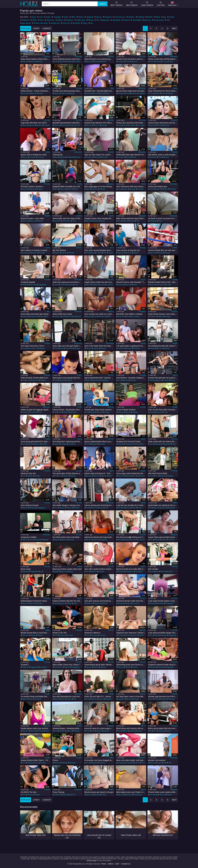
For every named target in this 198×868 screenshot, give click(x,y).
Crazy (102, 285)
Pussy (165, 62)
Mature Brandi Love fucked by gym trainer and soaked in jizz (99, 59)
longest (47, 28)
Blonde (40, 62)
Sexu (112, 248)
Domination (67, 221)
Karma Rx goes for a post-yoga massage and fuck (99, 728)
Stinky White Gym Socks (62, 314)
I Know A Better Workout (126, 410)
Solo (170, 763)
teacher (131, 17)
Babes (88, 93)
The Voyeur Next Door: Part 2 (32, 346)
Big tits (33, 62)
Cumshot (142, 93)
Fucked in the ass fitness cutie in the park (131, 59)
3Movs (175, 375)
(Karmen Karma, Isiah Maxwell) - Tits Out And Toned (131, 282)
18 (23, 380)
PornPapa (78, 56)
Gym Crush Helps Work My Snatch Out (99, 346)
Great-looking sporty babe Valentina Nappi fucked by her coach (99, 665)
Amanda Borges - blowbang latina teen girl (68, 728)
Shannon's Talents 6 (92, 633)
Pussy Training (58, 792)
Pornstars (141, 125)
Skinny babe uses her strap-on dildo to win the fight (68, 218)
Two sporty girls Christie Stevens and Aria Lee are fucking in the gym (68, 473)
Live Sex (161, 4)
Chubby (25, 412)
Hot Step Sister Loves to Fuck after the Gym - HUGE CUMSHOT (131, 697)
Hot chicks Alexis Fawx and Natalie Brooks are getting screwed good (68, 537)
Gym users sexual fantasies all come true (99, 250)
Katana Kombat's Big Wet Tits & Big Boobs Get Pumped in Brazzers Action (68, 601)
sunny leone (159, 20)
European (72, 444)
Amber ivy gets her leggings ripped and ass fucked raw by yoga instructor (36, 410)
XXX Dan (142, 56)
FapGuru (142, 694)
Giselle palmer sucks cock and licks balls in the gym (36, 728)
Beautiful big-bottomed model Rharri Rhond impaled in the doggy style (68, 123)
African (121, 285)
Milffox (48, 152)
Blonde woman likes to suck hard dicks (36, 633)
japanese (106, 20)
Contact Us (126, 864)
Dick (138, 221)
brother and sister (41, 23)
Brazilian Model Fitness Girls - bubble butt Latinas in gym (163, 282)
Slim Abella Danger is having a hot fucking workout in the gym (68, 505)
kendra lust (55, 23)
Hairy (62, 348)
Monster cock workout (157, 760)
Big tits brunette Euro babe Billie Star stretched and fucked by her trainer (131, 569)
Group (111, 253)
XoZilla (48, 88)
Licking (158, 62)
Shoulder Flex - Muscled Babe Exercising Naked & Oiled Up (99, 91)
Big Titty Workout (59, 250)
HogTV (143, 280)
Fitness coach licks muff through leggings (163, 59)
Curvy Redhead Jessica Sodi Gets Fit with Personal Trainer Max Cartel (68, 59)
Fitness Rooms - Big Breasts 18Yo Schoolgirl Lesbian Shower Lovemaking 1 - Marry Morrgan (68, 410)
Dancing (103, 635)
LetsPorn (47, 56)
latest (36, 28)
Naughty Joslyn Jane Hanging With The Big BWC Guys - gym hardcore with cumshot (99, 218)
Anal (128, 62)
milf (168, 20)
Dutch (137, 763)
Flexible (47, 125)
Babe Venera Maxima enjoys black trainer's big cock (131, 218)
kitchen (150, 17)
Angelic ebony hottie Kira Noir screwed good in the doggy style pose (99, 282)
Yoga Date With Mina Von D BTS (34, 123)
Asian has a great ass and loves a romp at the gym (68, 282)
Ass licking (26, 93)
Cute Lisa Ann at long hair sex (128, 250)
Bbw (56, 157)
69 (151, 317)
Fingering (104, 540)
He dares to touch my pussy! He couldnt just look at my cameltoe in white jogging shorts (163, 218)
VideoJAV (142, 630)
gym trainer (26, 23)
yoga (34, 17)
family (35, 20)
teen (42, 20)
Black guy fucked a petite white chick (67, 569)
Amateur (121, 62)
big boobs (117, 20)
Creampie (130, 763)
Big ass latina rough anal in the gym (130, 91)
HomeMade (110, 343)
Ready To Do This (60, 633)
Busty (102, 93)
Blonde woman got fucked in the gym (99, 792)
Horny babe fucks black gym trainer (35, 314)
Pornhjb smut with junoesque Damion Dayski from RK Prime (68, 91)
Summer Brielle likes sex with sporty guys (163, 250)
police (85, 23)
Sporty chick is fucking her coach (34, 155)
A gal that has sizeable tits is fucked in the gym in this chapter (131, 505)
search (103, 4)
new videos (132, 4)
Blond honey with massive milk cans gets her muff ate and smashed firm (131, 728)
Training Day (58, 155)
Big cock (26, 62)
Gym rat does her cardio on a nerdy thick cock (99, 314)
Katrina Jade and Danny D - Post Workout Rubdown (99, 473)
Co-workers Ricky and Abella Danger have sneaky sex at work (36, 697)
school (172, 17)
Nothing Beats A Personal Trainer (34, 601)
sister (66, 17)
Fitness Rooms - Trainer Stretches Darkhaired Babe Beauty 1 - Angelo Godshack (36, 91)
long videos (147, 4)
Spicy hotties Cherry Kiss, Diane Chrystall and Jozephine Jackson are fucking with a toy (68, 665)
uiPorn (143, 726)
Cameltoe (153, 221)
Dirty (110, 476)
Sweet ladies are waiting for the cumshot (163, 505)
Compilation (90, 253)
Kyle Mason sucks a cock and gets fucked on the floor (163, 155)
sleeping (90, 17)
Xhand (175, 88)
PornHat (79, 88)
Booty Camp (26, 569)
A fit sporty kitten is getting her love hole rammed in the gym (131, 346)
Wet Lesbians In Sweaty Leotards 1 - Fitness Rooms (36, 250)
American (153, 157)
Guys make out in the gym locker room (68, 346)
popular (26, 28)
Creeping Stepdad (28, 282)
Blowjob (69, 62)
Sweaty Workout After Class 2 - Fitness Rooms (36, 760)
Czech (99, 253)
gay (165, 17)
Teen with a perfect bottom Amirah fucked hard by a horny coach (99, 569)
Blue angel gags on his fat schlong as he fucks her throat (99, 187)
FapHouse (78, 311)
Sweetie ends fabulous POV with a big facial (99, 123)
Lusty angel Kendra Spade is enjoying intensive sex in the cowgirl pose (163, 601)
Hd (163, 285)
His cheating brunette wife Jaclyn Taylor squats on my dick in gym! (163, 346)
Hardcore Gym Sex (28, 473)
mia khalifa (137, 20)
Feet (64, 317)
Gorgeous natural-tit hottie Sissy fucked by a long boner (163, 665)
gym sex (148, 20)
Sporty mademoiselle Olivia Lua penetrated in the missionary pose (99, 442)
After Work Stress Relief (158, 473)
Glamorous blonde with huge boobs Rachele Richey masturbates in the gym (99, 537)
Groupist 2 (25, 665)
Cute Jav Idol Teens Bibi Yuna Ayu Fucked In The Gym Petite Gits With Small (163, 410)
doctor (81, 17)
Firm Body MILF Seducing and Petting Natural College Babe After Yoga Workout (68, 442)
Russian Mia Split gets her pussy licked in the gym (163, 378)
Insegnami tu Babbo (29, 537)
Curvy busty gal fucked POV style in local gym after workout (36, 442)
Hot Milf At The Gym (29, 792)
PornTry (111, 630)
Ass (56, 62)
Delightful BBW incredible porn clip (66, 187)
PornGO (111, 152)
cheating (141, 17)
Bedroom (89, 603)
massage (57, 17)
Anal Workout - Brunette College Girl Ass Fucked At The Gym (131, 378)
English (172, 4)
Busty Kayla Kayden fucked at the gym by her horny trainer (36, 59)
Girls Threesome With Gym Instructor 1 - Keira (131, 187)
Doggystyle (42, 285)
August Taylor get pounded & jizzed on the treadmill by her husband (163, 537)
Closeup (95, 635)
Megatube (142, 216)
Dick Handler (153, 569)
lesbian (60, 20)
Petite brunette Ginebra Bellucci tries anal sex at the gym (36, 378)
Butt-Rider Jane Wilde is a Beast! (129, 314)
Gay (101, 508)
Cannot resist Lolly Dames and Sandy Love (163, 123)
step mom (50, 20)
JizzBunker (174, 56)
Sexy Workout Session (30, 505)
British (139, 731)
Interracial (102, 317)
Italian (46, 540)
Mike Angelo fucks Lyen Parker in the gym (131, 792)
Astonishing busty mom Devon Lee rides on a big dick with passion (131, 665)
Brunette (77, 62)
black (158, 17)
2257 (117, 864)
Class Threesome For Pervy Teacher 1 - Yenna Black (163, 91)
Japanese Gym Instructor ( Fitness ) (130, 633)
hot (92, 23)
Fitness (55, 760)
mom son (66, 23)
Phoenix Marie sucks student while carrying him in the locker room (163, 792)
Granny (70, 285)
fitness (91, 20)
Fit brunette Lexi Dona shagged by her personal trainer (99, 760)
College (64, 444)
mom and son (120, 17)
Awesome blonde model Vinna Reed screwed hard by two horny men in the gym (131, 601)
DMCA (111, 864)
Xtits (112, 88)
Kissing (77, 348)
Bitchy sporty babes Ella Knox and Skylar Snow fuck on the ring (163, 728)
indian (48, 17)
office (73, 17)
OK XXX (79, 120)
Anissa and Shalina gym (158, 187)
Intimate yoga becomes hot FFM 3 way (163, 697)
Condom (172, 540)
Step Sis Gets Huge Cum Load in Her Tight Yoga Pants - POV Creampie (99, 155)
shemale (76, 23)
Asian (56, 285)
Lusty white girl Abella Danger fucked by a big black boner (163, 633)
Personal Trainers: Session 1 (32, 187)
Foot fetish (72, 317)
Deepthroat (34, 317)
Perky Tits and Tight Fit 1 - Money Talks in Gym (99, 697)
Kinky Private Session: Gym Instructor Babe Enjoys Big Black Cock (163, 314)
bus (98, 20)
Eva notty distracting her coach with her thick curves (68, 697)
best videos (116, 4)
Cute (166, 412)
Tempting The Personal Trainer (128, 442)
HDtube (175, 152)
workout (127, 20)
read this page (91, 861)
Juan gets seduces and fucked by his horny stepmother (99, 601)
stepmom (26, 20)
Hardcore (132, 125)
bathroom (70, 20)
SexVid (143, 343)
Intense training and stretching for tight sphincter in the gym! (99, 505)
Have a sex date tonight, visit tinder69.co (131, 760)
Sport (171, 62)
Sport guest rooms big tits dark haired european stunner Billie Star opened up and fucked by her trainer (68, 378)
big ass (99, 17)
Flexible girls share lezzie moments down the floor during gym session (99, 410)
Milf (109, 317)
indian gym (81, 20)
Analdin (47, 248)
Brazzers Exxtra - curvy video (32, 218)
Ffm (105, 253)
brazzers (108, 17)
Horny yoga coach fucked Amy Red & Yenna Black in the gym (131, 473)
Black (41, 93)
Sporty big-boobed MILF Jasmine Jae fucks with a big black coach (99, 378)
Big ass (57, 93)
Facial (129, 157)
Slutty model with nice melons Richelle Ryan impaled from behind (163, 442)
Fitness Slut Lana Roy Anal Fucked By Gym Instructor (131, 123)
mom (41, 17)
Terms (104, 864)
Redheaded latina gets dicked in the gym (131, 155)
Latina (169, 285)
